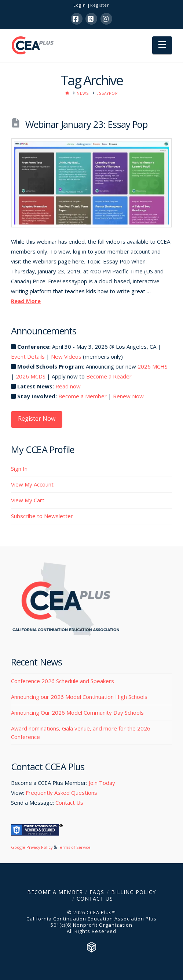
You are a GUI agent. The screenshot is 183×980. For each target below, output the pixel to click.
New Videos (66, 356)
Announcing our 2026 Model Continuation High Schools (79, 697)
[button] (162, 45)
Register (100, 5)
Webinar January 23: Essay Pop (86, 124)
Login (80, 5)
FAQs (97, 892)
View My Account (32, 484)
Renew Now (128, 396)
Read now (68, 386)
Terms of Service (74, 847)
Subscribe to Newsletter (42, 516)
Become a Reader (109, 376)
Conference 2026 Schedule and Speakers (63, 681)
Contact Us (69, 803)
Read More (26, 301)
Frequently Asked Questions (61, 793)
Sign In (19, 469)
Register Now (37, 419)
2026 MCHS (153, 366)
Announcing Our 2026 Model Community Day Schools (77, 712)
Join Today (102, 783)
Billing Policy (133, 892)
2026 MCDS (31, 376)
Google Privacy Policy (32, 847)
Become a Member (83, 396)
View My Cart (28, 500)
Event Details (28, 356)
